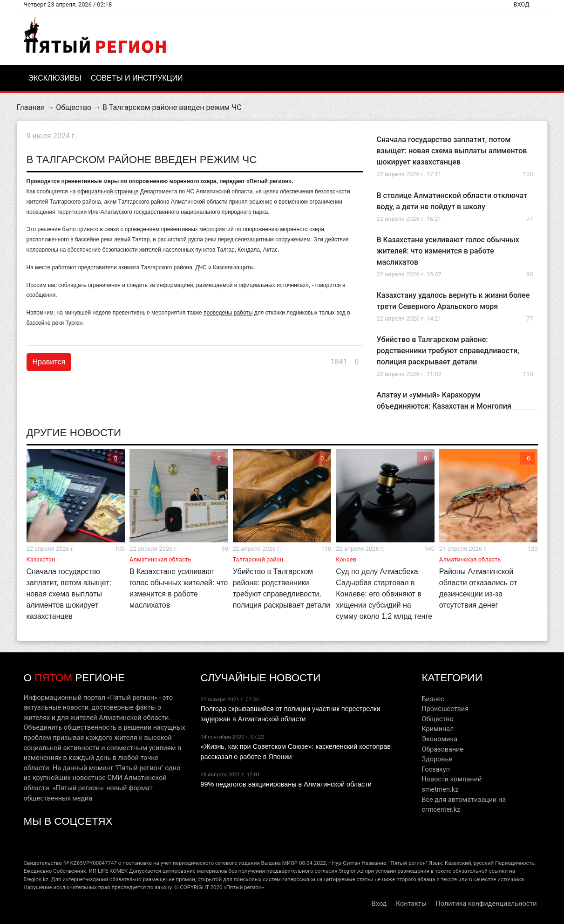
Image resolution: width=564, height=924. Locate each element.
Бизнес (433, 699)
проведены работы (228, 313)
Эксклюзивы (55, 78)
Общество (74, 107)
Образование (442, 749)
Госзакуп (435, 770)
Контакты (411, 904)
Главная (31, 107)
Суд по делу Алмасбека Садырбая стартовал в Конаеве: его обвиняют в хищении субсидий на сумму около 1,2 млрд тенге (384, 594)
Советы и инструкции (137, 78)
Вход (521, 4)
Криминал (438, 729)
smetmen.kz (440, 790)
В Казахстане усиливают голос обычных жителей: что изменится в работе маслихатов (448, 251)
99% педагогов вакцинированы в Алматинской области (286, 784)
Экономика (439, 739)
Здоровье (437, 759)
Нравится (49, 362)
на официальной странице (104, 192)
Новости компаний (452, 779)
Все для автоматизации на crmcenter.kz (464, 805)
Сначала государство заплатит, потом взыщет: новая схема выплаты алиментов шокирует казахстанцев (452, 151)
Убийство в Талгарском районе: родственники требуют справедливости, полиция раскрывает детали (448, 351)
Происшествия (445, 709)
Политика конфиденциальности (486, 904)
